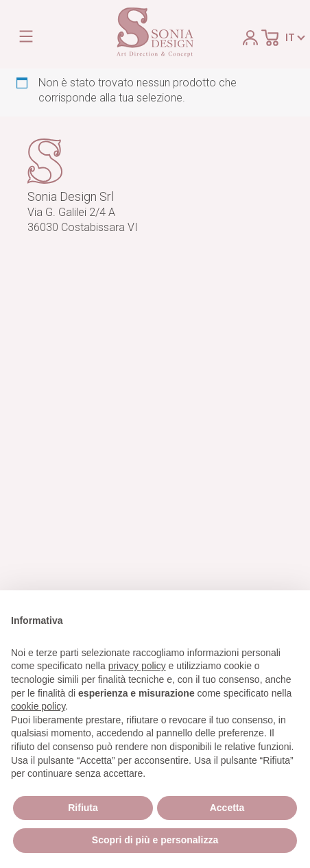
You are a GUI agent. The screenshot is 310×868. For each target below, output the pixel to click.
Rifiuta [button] (83, 808)
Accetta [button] (227, 808)
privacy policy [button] (137, 666)
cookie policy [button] (38, 706)
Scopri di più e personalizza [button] (155, 840)
